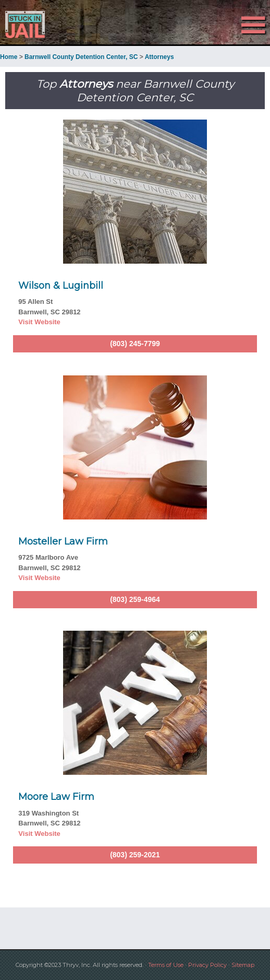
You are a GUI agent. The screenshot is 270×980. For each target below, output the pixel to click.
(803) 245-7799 (135, 344)
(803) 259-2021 (135, 855)
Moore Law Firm (56, 797)
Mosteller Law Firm (63, 541)
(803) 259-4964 (135, 599)
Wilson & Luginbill (61, 286)
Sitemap (243, 965)
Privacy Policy (207, 965)
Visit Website (39, 322)
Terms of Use (166, 965)
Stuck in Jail (40, 25)
